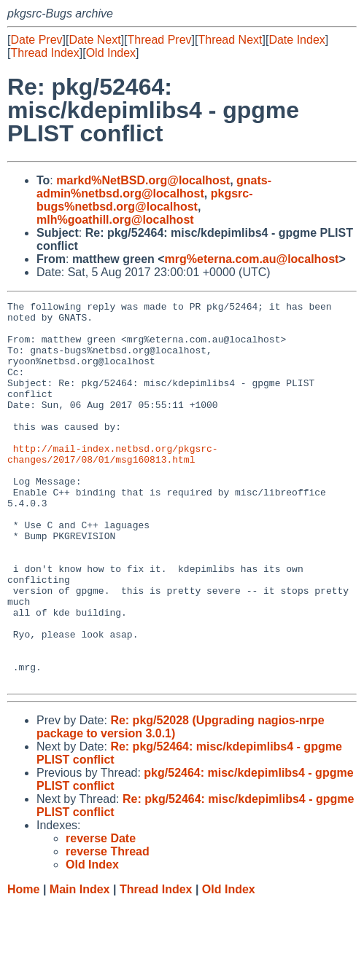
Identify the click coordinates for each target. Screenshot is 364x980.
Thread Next (230, 40)
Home (23, 966)
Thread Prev (160, 40)
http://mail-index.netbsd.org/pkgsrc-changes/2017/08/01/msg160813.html (113, 485)
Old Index (111, 53)
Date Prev (36, 40)
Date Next (94, 40)
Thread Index (44, 53)
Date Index (297, 40)
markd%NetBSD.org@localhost (143, 180)
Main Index (80, 966)
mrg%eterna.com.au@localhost (252, 259)
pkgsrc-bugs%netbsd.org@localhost (145, 200)
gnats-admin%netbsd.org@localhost (154, 187)
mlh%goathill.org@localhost (115, 220)
